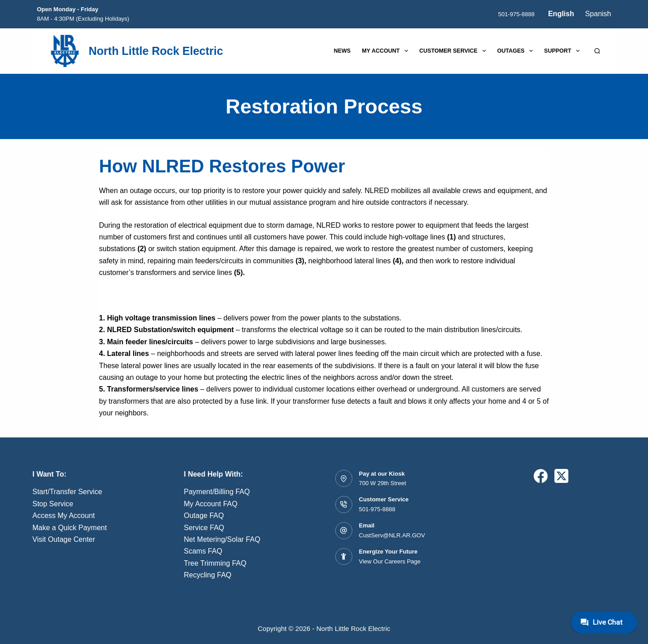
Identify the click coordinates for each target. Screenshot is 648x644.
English (561, 14)
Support (564, 51)
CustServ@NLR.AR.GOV (392, 535)
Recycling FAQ (208, 575)
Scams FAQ (203, 551)
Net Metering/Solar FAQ (222, 539)
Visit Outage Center (64, 539)
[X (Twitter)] (561, 476)
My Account (387, 51)
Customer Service (454, 51)
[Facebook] (541, 476)
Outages (517, 51)
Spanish (598, 14)
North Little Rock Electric (156, 51)
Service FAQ (204, 528)
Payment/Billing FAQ (217, 492)
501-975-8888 (516, 14)
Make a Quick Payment (70, 528)
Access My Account (64, 516)
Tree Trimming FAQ (215, 563)
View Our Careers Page (390, 561)
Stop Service (53, 504)
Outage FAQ (204, 516)
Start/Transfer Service (67, 492)
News (342, 51)
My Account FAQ (211, 504)
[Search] (597, 51)
